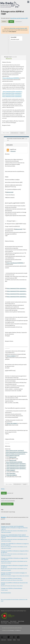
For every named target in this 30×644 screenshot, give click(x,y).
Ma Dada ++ (4, 517)
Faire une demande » (7, 504)
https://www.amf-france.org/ (13, 455)
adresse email (10, 192)
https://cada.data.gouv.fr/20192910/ (11, 78)
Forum (19, 638)
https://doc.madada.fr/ (12, 475)
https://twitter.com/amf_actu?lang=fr (15, 451)
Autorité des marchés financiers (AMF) (19, 18)
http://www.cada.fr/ (11, 473)
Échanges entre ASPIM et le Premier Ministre (11, 578)
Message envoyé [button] (8, 57)
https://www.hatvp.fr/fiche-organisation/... (13, 92)
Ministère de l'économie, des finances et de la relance (12, 580)
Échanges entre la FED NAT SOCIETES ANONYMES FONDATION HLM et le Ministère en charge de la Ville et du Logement (14, 528)
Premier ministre (4, 590)
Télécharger (13, 151)
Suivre (11, 22)
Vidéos (14, 638)
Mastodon (10, 638)
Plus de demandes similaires (6, 593)
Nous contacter (13, 621)
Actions (4, 21)
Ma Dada (10, 5)
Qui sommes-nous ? (5, 621)
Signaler (22, 133)
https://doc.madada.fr (12, 423)
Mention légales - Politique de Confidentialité (10, 623)
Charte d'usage (21, 621)
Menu (28, 2)
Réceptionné (9, 58)
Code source (4, 638)
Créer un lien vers (14, 133)
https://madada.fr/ (11, 470)
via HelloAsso (18, 630)
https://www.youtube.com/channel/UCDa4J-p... (17, 452)
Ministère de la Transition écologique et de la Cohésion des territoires (15, 576)
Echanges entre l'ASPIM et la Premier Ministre (12, 588)
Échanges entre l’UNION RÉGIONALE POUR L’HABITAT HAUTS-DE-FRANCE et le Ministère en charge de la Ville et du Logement (15, 536)
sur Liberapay (11, 630)
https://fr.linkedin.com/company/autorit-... (16, 454)
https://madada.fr (11, 356)
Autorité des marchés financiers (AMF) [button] (16, 139)
